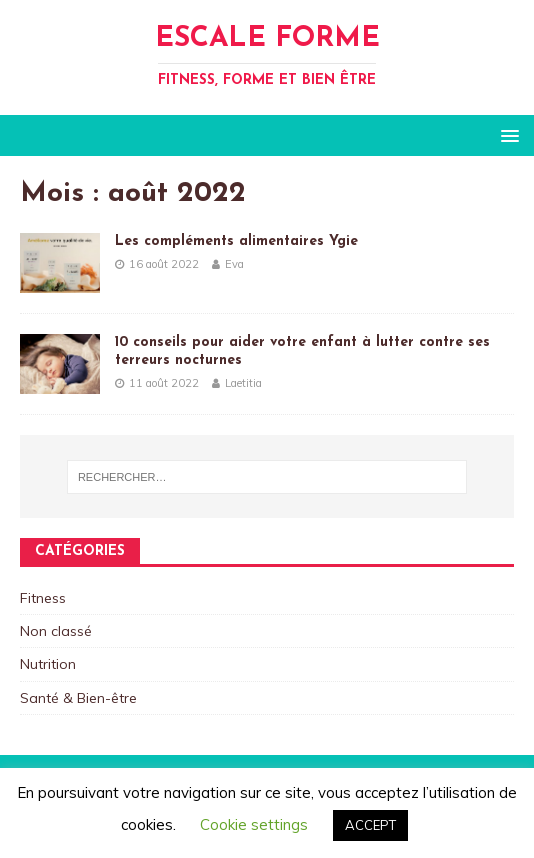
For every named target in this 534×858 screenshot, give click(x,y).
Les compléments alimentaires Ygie (236, 241)
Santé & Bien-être (78, 698)
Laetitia (243, 383)
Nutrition (48, 664)
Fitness (43, 598)
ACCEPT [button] (370, 825)
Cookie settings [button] (254, 824)
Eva (234, 264)
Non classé (56, 631)
